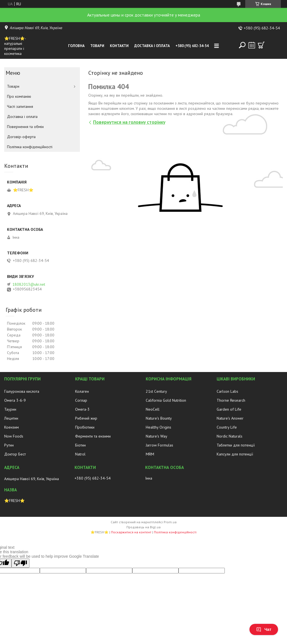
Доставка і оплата (152, 46)
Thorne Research (231, 400)
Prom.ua (170, 522)
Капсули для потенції (235, 454)
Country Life (227, 427)
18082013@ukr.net (29, 284)
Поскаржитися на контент (131, 532)
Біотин (80, 445)
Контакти (119, 46)
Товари (97, 46)
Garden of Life (229, 409)
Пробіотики (85, 427)
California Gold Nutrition (166, 400)
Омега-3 (82, 409)
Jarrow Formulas (159, 445)
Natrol (80, 454)
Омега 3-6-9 (15, 400)
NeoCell (153, 409)
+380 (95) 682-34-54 (192, 46)
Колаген (82, 391)
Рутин (9, 445)
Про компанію (19, 96)
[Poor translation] (20, 563)
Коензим (11, 427)
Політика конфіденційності (30, 147)
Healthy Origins (158, 427)
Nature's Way (157, 436)
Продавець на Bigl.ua (143, 527)
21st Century (156, 391)
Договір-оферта (21, 137)
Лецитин (11, 418)
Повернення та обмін (25, 127)
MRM (150, 454)
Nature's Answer (230, 418)
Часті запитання (20, 106)
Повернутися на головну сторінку (129, 122)
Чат (264, 629)
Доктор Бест (15, 454)
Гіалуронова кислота (22, 391)
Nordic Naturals (230, 436)
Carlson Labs (227, 391)
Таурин (10, 409)
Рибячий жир (86, 418)
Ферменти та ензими (93, 436)
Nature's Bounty (159, 418)
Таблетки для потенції (236, 445)
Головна (76, 46)
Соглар (81, 400)
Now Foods (14, 436)
